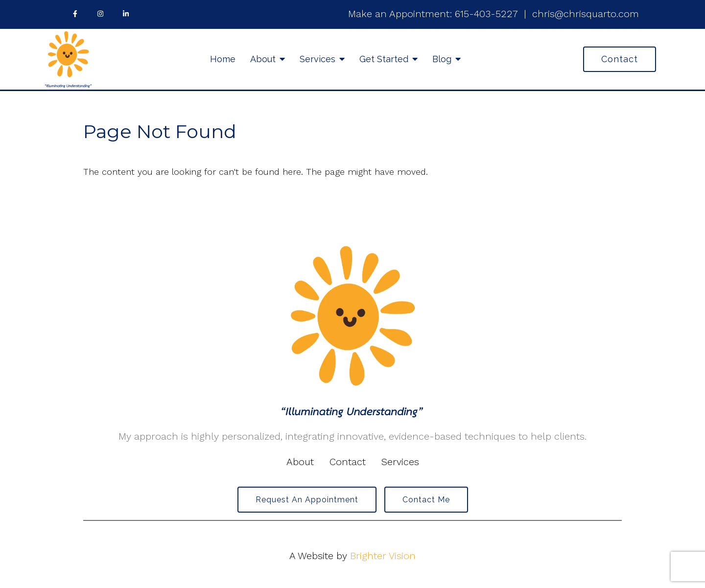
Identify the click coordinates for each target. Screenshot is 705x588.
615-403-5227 (486, 14)
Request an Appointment (307, 500)
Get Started (384, 59)
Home (223, 59)
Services (317, 59)
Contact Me (426, 500)
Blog (442, 59)
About (263, 59)
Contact (620, 59)
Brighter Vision (383, 556)
